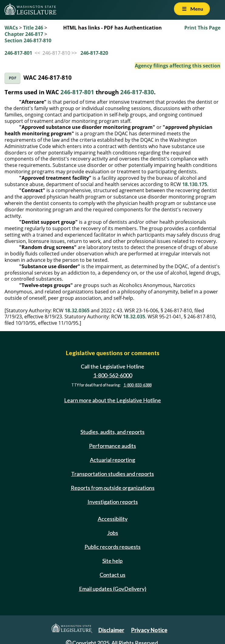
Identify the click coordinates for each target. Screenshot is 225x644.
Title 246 (33, 28)
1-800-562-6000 (113, 375)
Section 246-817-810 (28, 40)
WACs (11, 28)
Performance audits (112, 446)
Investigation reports (113, 502)
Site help (112, 561)
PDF (13, 78)
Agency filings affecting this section (178, 66)
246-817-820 (94, 53)
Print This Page (202, 28)
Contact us (112, 575)
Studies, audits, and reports (112, 432)
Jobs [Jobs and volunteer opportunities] (113, 533)
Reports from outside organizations (113, 488)
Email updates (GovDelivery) (113, 589)
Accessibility (113, 519)
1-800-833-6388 (138, 385)
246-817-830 (137, 92)
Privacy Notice (149, 630)
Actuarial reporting (112, 460)
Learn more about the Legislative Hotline (112, 400)
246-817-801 (18, 53)
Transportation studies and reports (112, 474)
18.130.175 (195, 184)
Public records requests (112, 547)
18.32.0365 (77, 310)
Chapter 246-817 (24, 34)
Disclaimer (111, 630)
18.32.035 (134, 317)
